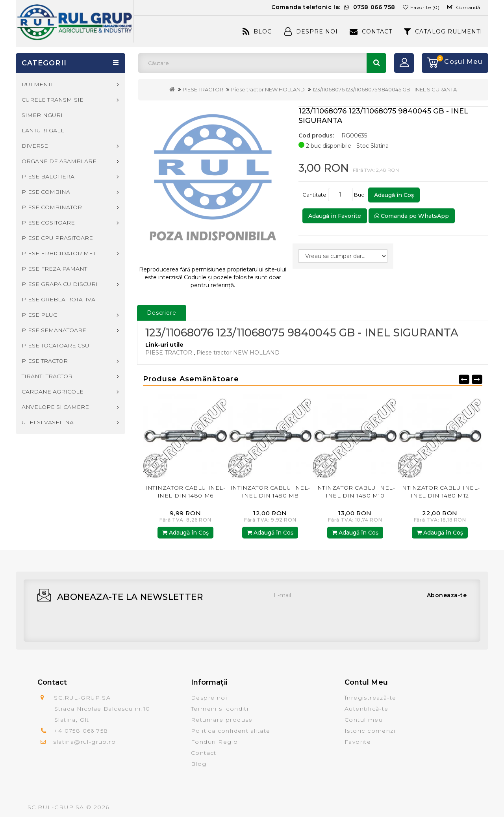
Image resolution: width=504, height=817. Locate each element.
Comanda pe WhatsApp (412, 216)
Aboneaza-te (447, 595)
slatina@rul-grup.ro (84, 742)
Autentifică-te (367, 709)
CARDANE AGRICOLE (53, 392)
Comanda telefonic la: (333, 7)
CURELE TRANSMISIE (53, 100)
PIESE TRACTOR (203, 89)
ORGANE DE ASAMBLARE (59, 161)
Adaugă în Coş (394, 195)
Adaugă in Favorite (335, 216)
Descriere (162, 313)
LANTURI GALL (43, 130)
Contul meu (364, 720)
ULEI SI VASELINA (48, 422)
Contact (371, 32)
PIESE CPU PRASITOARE (57, 238)
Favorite (358, 742)
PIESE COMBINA (46, 192)
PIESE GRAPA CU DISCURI (60, 284)
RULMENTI (37, 84)
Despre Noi (311, 32)
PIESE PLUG (40, 315)
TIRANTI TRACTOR (47, 376)
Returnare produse (222, 720)
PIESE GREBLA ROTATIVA (58, 299)
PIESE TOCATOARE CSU (56, 345)
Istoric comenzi (370, 731)
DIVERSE (35, 146)
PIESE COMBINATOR (52, 207)
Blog (257, 32)
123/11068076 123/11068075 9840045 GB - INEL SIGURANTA (385, 89)
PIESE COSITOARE (48, 223)
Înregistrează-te (370, 698)
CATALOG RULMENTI (443, 32)
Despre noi (209, 698)
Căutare (376, 63)
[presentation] (334, 618)
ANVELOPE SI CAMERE (55, 407)
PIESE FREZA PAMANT (54, 269)
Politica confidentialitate (231, 731)
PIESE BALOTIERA (48, 176)
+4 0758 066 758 (81, 731)
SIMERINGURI (42, 115)
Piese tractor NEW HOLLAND (268, 89)
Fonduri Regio (214, 742)
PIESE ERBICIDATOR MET (59, 253)
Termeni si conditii (221, 709)
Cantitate (314, 195)
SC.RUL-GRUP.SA (56, 807)
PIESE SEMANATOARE (54, 330)
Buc (360, 195)
